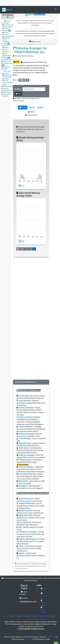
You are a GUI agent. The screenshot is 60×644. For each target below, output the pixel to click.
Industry (22, 547)
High (40, 102)
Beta (5, 79)
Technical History (25, 437)
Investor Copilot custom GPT (33, 15)
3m (27, 243)
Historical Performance (27, 498)
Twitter (18, 610)
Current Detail (24, 390)
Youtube (25, 610)
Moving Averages (25, 454)
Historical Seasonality (26, 428)
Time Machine (8, 21)
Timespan (21, 243)
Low (32, 102)
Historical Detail (25, 395)
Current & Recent (9, 19)
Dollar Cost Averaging (27, 449)
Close (23, 102)
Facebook (10, 610)
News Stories (24, 475)
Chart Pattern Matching (28, 468)
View (18, 88)
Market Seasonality (26, 509)
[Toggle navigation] (56, 3)
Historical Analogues (26, 461)
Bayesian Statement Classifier (30, 411)
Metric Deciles (7, 55)
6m (31, 243)
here (27, 588)
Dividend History (8, 53)
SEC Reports (23, 480)
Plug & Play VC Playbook (47, 610)
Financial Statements (7, 30)
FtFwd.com (28, 633)
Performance (5, 17)
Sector (21, 540)
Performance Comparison (28, 526)
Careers (33, 610)
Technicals (5, 40)
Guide (16, 56)
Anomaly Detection (9, 57)
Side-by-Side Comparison (28, 533)
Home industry (7, 86)
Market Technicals (8, 81)
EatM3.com (51, 631)
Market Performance (26, 493)
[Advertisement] (31, 314)
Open (31, 106)
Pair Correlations (9, 77)
